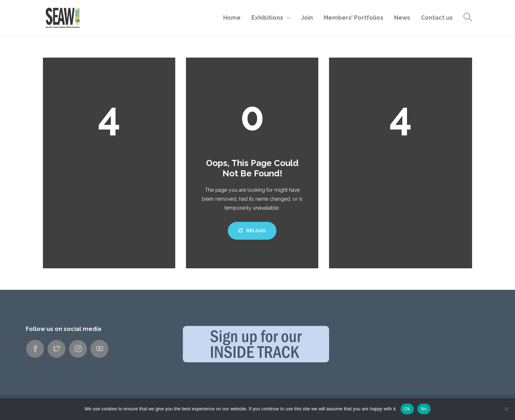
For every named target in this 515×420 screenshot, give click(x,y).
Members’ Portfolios (354, 18)
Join (307, 18)
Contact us (437, 18)
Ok (407, 409)
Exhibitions (267, 18)
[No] (506, 409)
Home (232, 18)
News (402, 18)
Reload (252, 231)
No (424, 409)
